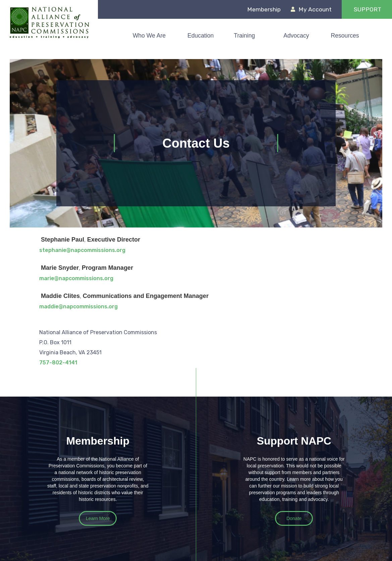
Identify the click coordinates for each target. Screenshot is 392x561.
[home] (49, 22)
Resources (345, 36)
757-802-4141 (58, 363)
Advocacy (296, 36)
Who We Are (149, 36)
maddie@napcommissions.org (78, 307)
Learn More (98, 518)
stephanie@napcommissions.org (82, 250)
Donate (294, 518)
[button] (204, 36)
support (368, 9)
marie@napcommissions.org (76, 278)
